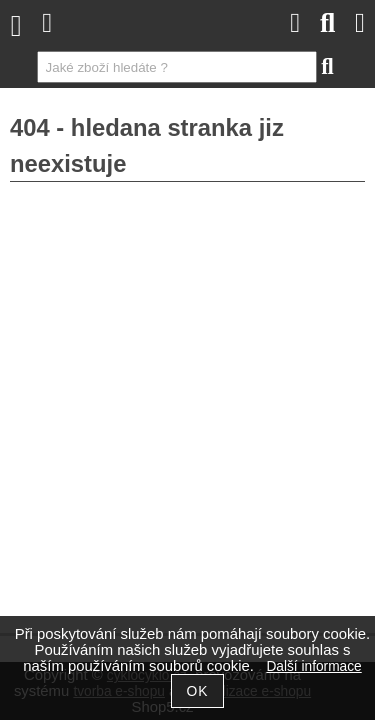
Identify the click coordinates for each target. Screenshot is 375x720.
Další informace (313, 666)
